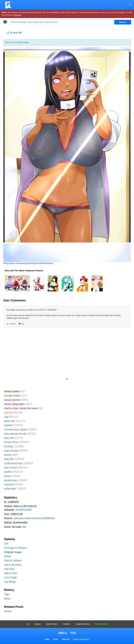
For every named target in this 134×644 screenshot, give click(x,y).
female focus (11, 442)
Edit (6, 544)
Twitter (56, 639)
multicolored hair (13, 463)
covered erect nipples (16, 430)
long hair (9, 459)
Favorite (30, 263)
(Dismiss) (18, 15)
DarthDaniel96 (24, 510)
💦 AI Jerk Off (14, 33)
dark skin (9, 438)
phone (7, 476)
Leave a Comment (17, 263)
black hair (9, 421)
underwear (10, 489)
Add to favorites (13, 565)
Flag (21, 324)
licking (7, 455)
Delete (8, 556)
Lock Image (11, 577)
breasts (8, 425)
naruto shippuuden (14, 404)
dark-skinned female (15, 434)
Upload (38, 624)
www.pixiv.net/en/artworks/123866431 (34, 518)
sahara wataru (12, 391)
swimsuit (9, 484)
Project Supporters (81, 639)
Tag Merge (10, 582)
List (28, 624)
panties (8, 472)
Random (66, 624)
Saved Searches (83, 624)
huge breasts (11, 451)
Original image (13, 552)
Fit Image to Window (15, 548)
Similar (8, 611)
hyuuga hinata (12, 396)
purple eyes (11, 480)
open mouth (11, 468)
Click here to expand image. (17, 42)
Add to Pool (11, 573)
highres (8, 413)
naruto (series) (12, 400)
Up (23, 527)
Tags (7, 594)
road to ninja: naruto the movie (21, 408)
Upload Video (52, 624)
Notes (7, 599)
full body (9, 446)
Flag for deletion (13, 560)
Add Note (9, 569)
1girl (6, 417)
